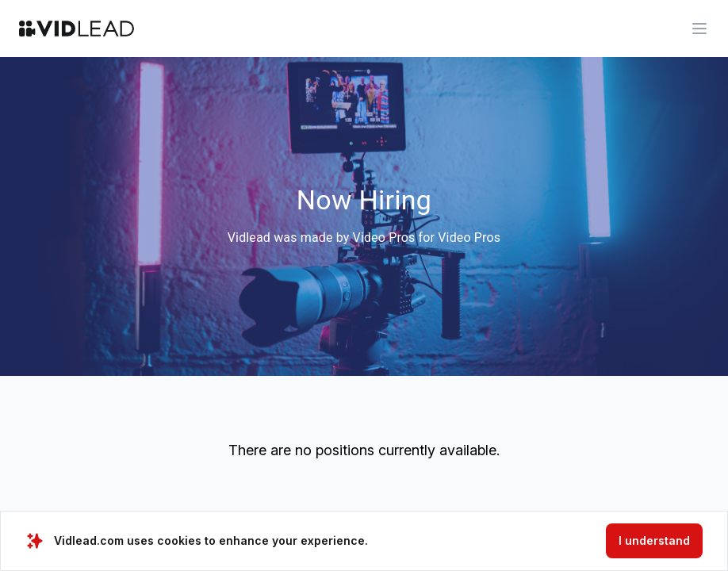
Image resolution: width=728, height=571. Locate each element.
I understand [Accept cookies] (654, 540)
